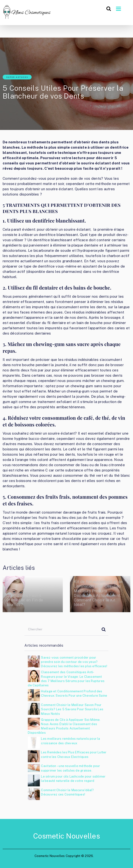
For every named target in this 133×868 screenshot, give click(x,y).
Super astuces (17, 77)
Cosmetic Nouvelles (66, 836)
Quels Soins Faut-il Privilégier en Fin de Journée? (25, 600)
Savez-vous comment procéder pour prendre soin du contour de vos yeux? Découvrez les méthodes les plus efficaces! (74, 662)
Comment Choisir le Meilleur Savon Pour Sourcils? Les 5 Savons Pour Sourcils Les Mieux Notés (72, 709)
